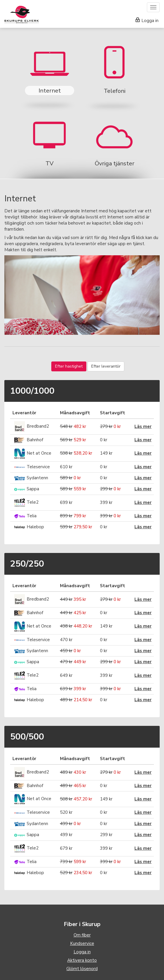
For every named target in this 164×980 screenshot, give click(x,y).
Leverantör (24, 413)
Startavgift (113, 413)
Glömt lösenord (82, 969)
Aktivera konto (82, 960)
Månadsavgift (75, 413)
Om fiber (82, 935)
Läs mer (143, 426)
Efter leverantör (106, 366)
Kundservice (82, 943)
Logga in (147, 21)
